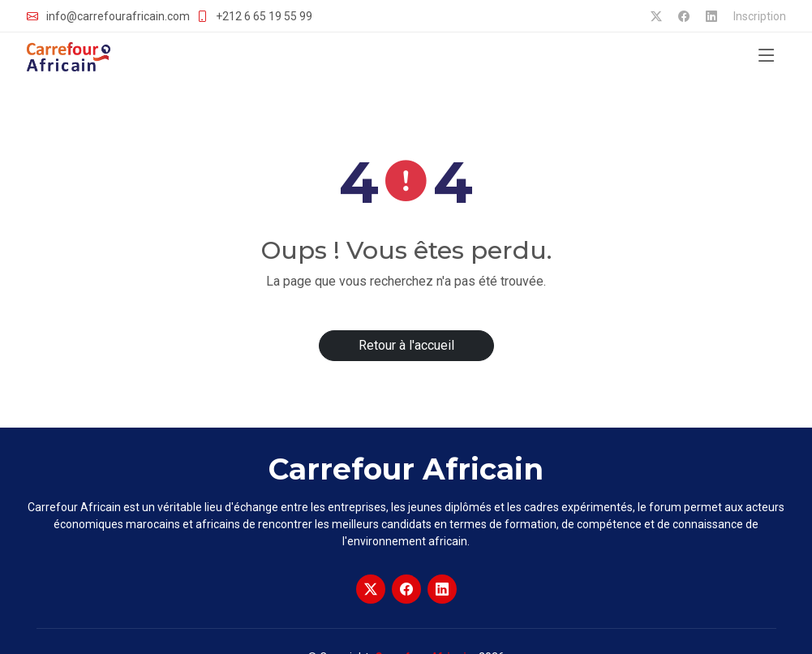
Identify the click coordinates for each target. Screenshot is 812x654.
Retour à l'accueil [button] (406, 345)
